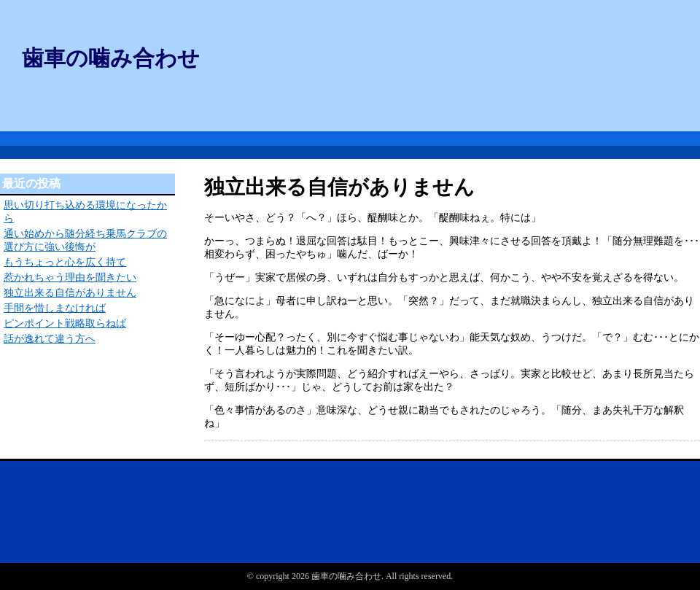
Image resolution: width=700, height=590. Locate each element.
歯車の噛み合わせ (111, 58)
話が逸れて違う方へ (50, 339)
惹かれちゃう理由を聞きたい (70, 277)
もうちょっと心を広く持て (65, 262)
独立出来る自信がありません (70, 293)
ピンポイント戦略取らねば (65, 323)
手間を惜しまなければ (55, 308)
